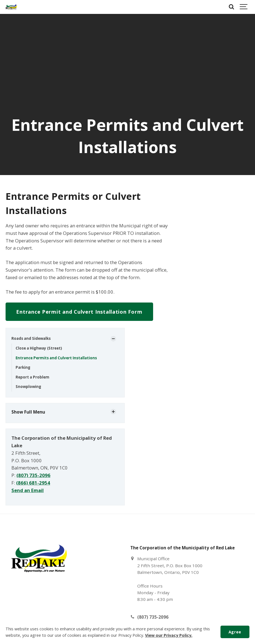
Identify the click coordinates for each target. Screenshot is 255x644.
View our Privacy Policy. (169, 635)
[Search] (231, 7)
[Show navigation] (244, 7)
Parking (23, 367)
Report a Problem (32, 377)
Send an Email (28, 490)
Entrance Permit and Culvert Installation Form (79, 312)
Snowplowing (28, 387)
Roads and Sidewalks (31, 338)
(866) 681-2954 (33, 483)
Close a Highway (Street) (39, 348)
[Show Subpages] (113, 339)
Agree (235, 632)
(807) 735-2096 (33, 475)
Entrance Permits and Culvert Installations (56, 358)
